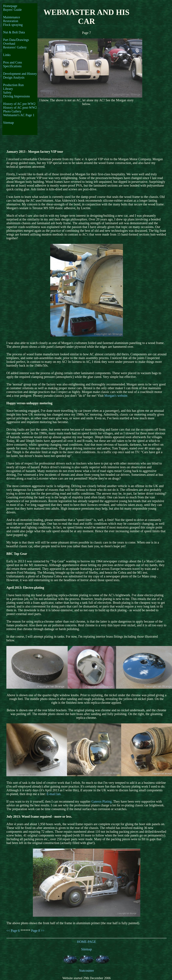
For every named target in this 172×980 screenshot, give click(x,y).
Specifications (12, 66)
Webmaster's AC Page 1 (19, 115)
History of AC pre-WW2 (19, 104)
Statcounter (86, 971)
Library (8, 89)
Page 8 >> (38, 931)
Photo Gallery (12, 111)
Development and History (20, 74)
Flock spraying (13, 25)
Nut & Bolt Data (14, 32)
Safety (7, 92)
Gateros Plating (102, 801)
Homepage (10, 6)
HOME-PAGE (86, 942)
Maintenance (12, 17)
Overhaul (9, 44)
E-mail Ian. (54, 794)
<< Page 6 (13, 931)
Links (7, 55)
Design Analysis (14, 77)
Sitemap (9, 123)
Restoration (11, 21)
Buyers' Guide (12, 10)
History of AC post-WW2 (20, 108)
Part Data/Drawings (16, 40)
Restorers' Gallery (15, 47)
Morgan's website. (116, 396)
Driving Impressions (17, 96)
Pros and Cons (13, 62)
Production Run (13, 85)
